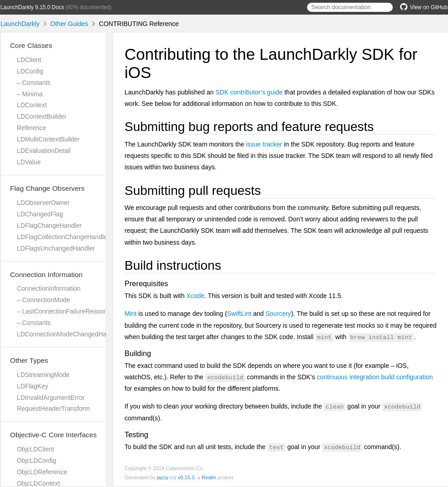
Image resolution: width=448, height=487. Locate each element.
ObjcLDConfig (36, 461)
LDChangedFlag (40, 214)
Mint (130, 314)
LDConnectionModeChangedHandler (69, 334)
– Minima (30, 94)
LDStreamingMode (43, 375)
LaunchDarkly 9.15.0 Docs (32, 7)
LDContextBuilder (42, 116)
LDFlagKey (33, 386)
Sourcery (278, 314)
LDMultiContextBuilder (48, 139)
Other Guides (69, 24)
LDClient (29, 60)
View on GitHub (424, 7)
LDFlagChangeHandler (49, 225)
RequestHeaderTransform (53, 408)
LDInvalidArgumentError (51, 398)
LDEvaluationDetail (44, 151)
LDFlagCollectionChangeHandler (63, 237)
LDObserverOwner (43, 203)
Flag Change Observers (47, 188)
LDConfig (30, 71)
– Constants (34, 83)
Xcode (195, 296)
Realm (209, 477)
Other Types (29, 360)
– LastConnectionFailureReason (62, 311)
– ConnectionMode (43, 300)
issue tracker (264, 144)
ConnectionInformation (49, 288)
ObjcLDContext (38, 483)
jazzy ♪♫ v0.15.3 (176, 477)
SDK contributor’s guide (249, 92)
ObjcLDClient (36, 449)
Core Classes (31, 45)
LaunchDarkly (20, 24)
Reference (31, 128)
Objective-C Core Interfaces (53, 435)
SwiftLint (239, 314)
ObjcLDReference (42, 472)
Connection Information (46, 275)
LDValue (29, 162)
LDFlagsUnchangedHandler (56, 248)
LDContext (32, 105)
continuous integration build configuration (375, 377)
